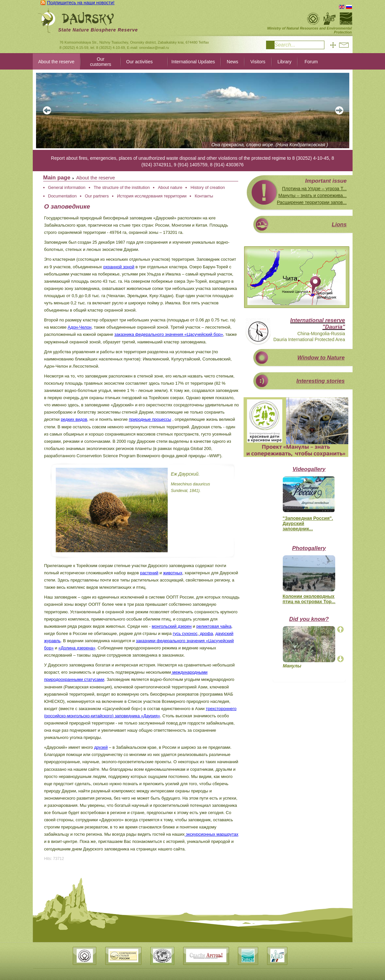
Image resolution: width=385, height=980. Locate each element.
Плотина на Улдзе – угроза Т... (314, 189)
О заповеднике (67, 206)
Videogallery (309, 469)
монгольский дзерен (172, 626)
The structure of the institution (122, 187)
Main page (57, 178)
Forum (311, 62)
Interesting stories (321, 381)
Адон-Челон (80, 327)
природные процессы (150, 419)
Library (285, 62)
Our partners (97, 196)
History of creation (208, 187)
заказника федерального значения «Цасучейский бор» (169, 334)
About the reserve (57, 62)
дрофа (206, 633)
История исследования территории (152, 196)
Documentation (62, 196)
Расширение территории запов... (312, 202)
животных (173, 573)
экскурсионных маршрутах (212, 834)
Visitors (258, 62)
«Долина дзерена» (77, 648)
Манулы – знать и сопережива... (313, 195)
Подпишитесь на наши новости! (81, 3)
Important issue (326, 181)
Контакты (204, 196)
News (232, 62)
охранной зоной (119, 267)
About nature (170, 187)
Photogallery (309, 548)
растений (149, 573)
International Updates (193, 62)
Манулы (292, 666)
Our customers (101, 62)
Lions (339, 225)
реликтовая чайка (214, 626)
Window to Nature (321, 358)
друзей (101, 747)
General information (67, 187)
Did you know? (309, 619)
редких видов (74, 419)
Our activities (139, 62)
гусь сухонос (185, 633)
